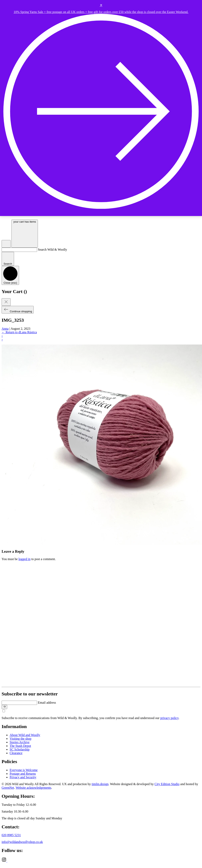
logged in (24, 559)
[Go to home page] (77, 683)
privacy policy (169, 718)
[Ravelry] (10, 861)
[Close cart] (6, 302)
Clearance (16, 753)
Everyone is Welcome (24, 770)
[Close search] (10, 275)
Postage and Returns (23, 774)
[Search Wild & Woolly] (19, 250)
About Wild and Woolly (25, 735)
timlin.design (100, 784)
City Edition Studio (167, 784)
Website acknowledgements (33, 788)
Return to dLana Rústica (19, 332)
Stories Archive (20, 742)
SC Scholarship (20, 749)
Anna (5, 329)
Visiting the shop (20, 739)
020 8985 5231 (11, 835)
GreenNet (8, 788)
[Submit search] (8, 259)
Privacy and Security (23, 777)
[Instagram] (4, 861)
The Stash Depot (20, 746)
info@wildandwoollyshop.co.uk (22, 842)
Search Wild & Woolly (52, 250)
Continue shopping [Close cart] (18, 310)
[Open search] (6, 244)
